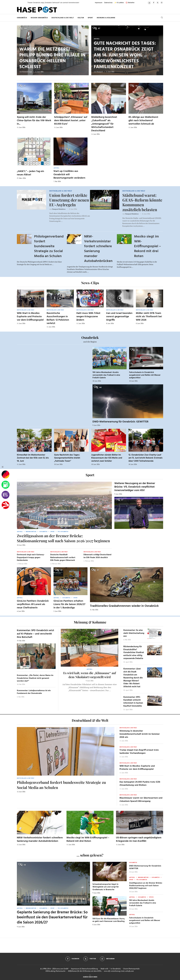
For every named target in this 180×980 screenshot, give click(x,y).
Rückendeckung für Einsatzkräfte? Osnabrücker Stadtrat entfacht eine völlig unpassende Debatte (134, 653)
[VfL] (5, 495)
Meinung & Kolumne (106, 18)
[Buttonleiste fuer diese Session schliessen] (2, 467)
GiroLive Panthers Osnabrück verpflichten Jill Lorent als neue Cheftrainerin (33, 604)
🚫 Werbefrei (130, 3)
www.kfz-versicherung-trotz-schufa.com (119, 971)
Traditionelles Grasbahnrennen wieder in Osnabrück (124, 606)
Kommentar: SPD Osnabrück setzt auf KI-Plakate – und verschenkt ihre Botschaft (35, 634)
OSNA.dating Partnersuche (55, 971)
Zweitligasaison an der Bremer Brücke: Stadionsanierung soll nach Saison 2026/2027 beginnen (63, 538)
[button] (23, 3)
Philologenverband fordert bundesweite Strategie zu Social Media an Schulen (49, 246)
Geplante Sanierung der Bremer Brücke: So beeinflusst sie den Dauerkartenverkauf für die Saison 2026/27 (52, 917)
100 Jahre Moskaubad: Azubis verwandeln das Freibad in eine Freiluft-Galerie (106, 375)
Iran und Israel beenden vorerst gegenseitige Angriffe (119, 317)
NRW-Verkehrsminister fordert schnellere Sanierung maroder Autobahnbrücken (98, 249)
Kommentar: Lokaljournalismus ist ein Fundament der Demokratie (34, 692)
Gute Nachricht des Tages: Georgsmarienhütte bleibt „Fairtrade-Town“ (67, 458)
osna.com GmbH (62, 969)
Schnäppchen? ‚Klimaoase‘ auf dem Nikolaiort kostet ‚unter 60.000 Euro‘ (71, 121)
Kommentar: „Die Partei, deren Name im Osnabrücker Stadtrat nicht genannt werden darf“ (35, 678)
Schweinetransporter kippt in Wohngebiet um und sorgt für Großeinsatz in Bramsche (106, 887)
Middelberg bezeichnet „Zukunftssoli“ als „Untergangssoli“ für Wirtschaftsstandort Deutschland (104, 124)
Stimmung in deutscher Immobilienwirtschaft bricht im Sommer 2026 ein (140, 734)
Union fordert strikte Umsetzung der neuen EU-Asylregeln (69, 200)
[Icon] (30, 298)
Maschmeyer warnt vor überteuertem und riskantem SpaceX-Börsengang (141, 800)
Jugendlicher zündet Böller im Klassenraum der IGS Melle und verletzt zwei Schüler (107, 458)
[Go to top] (90, 977)
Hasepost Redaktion (59, 209)
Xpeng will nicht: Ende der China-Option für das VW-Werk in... (34, 121)
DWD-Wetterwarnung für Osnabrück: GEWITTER (120, 422)
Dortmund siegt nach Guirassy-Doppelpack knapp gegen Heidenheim (31, 558)
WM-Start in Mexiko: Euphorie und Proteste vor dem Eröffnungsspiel (30, 317)
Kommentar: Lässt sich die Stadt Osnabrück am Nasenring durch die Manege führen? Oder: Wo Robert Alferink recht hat (133, 678)
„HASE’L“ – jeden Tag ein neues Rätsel (30, 173)
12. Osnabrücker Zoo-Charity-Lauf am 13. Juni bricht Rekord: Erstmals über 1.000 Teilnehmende (145, 458)
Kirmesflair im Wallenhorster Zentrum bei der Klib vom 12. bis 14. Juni (33, 458)
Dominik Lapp (27, 72)
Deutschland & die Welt (63, 18)
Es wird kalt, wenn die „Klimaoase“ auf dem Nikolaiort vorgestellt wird (90, 675)
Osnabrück (22, 18)
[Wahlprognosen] (5, 475)
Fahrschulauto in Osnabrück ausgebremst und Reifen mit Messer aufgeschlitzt (145, 375)
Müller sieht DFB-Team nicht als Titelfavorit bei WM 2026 (149, 317)
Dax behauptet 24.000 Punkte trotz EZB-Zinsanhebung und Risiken (140, 784)
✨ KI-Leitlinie (119, 3)
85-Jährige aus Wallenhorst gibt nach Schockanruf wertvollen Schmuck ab (143, 121)
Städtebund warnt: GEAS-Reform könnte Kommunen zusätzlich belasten (142, 202)
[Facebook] (154, 3)
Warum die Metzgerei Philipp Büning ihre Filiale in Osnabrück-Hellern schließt (52, 58)
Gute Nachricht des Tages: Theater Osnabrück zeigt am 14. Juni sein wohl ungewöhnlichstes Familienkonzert (125, 55)
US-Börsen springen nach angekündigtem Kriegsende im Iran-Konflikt (139, 839)
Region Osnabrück (39, 18)
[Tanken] (5, 485)
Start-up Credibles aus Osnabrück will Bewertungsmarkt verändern (69, 175)
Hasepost (100, 72)
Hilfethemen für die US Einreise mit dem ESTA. (85, 971)
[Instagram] (162, 3)
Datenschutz (108, 3)
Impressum (99, 3)
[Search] (162, 18)
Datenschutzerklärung (90, 969)
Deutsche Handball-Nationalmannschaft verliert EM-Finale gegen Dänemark (63, 558)
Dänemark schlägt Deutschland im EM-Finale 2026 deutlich (97, 556)
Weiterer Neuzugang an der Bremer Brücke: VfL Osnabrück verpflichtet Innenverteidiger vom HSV (135, 487)
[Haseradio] (5, 505)
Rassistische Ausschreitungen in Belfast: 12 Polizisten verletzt (58, 318)
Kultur (81, 18)
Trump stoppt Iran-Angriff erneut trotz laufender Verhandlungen (139, 752)
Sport (90, 18)
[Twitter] (158, 3)
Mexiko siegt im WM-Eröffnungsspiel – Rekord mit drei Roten (147, 246)
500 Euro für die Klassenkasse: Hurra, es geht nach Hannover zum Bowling (109, 920)
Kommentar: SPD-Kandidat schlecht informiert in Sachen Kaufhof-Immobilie (133, 702)
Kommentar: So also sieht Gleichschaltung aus (134, 633)
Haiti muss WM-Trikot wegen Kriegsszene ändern (88, 317)
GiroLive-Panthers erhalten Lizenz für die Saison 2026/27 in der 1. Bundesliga (69, 604)
